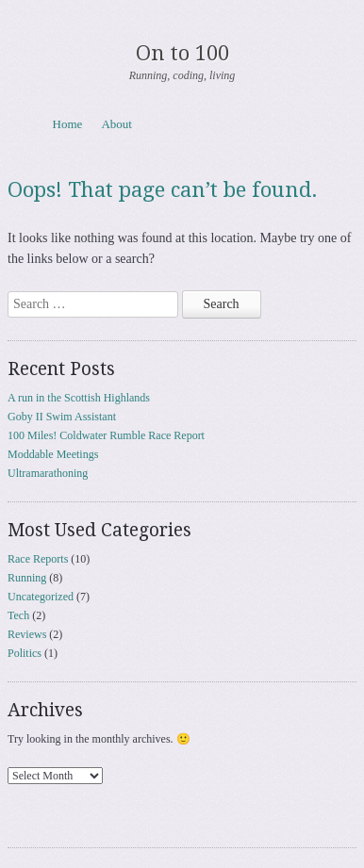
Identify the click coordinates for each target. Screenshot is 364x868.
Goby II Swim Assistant (62, 417)
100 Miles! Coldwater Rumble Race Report (106, 435)
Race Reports (38, 559)
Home (68, 124)
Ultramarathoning (48, 473)
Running (27, 578)
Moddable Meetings (53, 454)
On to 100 (182, 53)
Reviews (27, 634)
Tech (18, 615)
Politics (25, 653)
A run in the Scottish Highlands (79, 398)
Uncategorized (41, 597)
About (116, 124)
